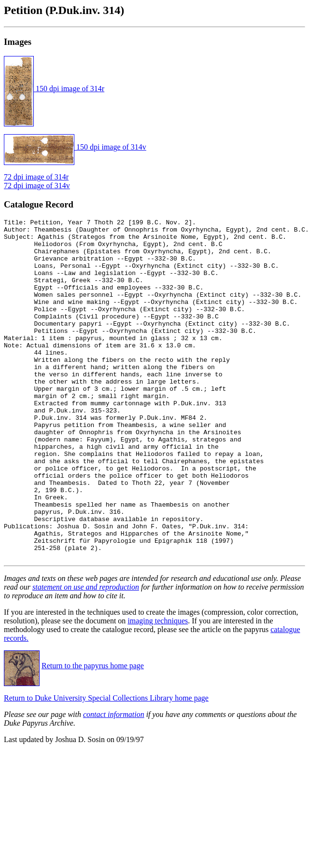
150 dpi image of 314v (75, 147)
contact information (114, 782)
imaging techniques (158, 689)
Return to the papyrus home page (93, 734)
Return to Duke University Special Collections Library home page (106, 766)
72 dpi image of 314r (36, 177)
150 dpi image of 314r (54, 89)
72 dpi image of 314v (37, 186)
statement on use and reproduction (86, 655)
